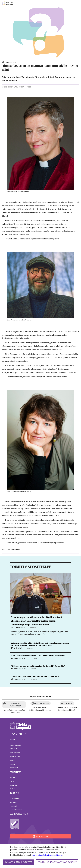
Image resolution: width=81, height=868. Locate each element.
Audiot (12, 760)
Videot (12, 764)
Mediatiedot (14, 802)
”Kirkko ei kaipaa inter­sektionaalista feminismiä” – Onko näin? (38, 666)
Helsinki (13, 777)
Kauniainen (14, 785)
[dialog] (40, 856)
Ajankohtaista (16, 745)
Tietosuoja (14, 806)
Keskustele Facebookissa (16, 705)
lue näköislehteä (18, 814)
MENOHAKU (39, 836)
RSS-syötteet (15, 768)
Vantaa (13, 789)
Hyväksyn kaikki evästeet (18, 862)
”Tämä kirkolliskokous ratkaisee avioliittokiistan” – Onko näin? (38, 656)
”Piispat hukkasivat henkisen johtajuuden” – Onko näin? (35, 676)
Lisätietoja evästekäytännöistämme (47, 855)
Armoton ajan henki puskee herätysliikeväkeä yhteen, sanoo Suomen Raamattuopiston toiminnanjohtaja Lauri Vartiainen (36, 621)
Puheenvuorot (16, 753)
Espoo (12, 781)
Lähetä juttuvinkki (42, 703)
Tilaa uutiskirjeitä (16, 810)
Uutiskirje (68, 703)
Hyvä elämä (14, 749)
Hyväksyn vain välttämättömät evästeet (57, 862)
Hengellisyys (15, 756)
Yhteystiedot (15, 798)
